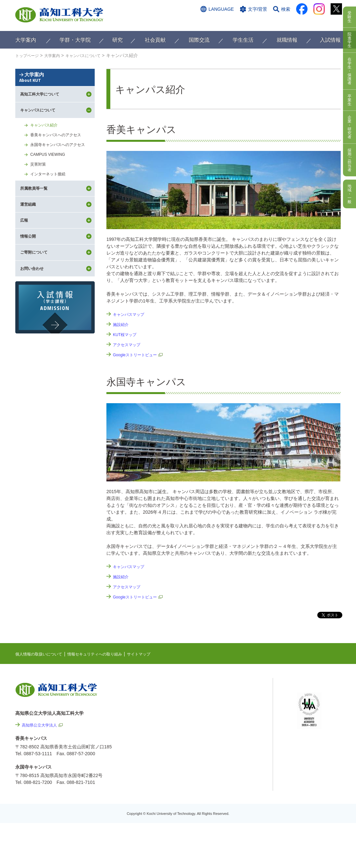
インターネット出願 (314, 22)
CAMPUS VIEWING (50, 183)
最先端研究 (226, 710)
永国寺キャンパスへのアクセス (62, 172)
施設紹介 (122, 324)
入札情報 (233, 825)
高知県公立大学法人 (42, 725)
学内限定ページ (313, 716)
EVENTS (224, 699)
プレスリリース (240, 789)
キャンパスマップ (131, 314)
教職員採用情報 (240, 807)
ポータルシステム (315, 706)
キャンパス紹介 (46, 151)
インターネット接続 (51, 205)
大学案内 (55, 89)
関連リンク (226, 720)
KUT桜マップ (127, 334)
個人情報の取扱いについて (43, 654)
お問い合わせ (245, 22)
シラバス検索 (310, 696)
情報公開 (233, 772)
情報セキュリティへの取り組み (107, 654)
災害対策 (39, 194)
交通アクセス (210, 22)
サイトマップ (157, 654)
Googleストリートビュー (138, 355)
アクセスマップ (129, 345)
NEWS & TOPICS (233, 689)
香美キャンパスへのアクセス (60, 162)
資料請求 (277, 22)
